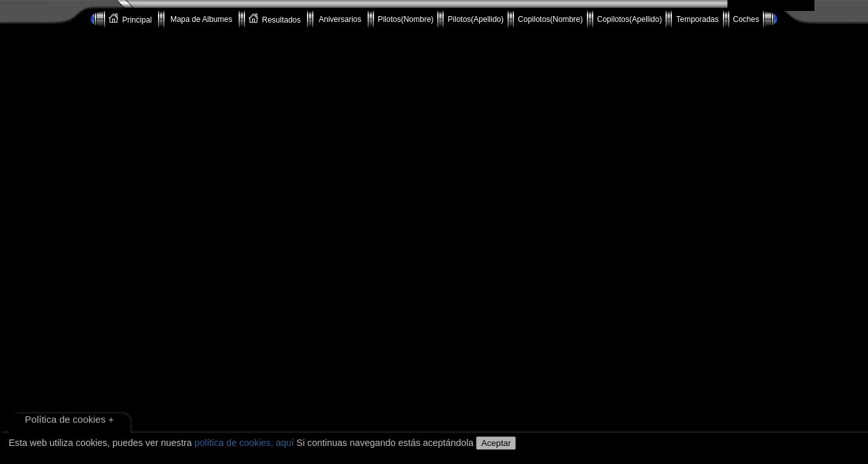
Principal (132, 19)
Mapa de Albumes (202, 19)
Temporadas (697, 19)
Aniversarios (340, 19)
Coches (746, 19)
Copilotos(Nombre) (550, 19)
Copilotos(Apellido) (630, 19)
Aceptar (496, 443)
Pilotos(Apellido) (476, 19)
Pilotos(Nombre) (406, 19)
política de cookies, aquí (244, 443)
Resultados (276, 19)
